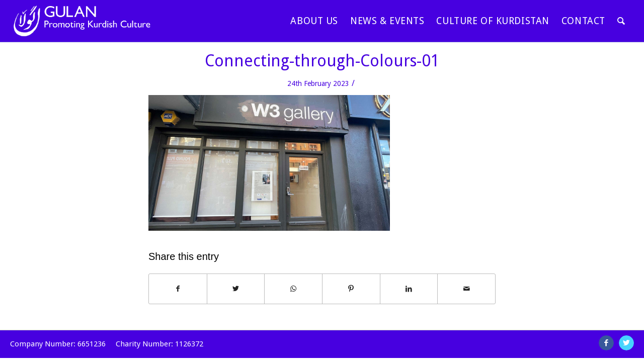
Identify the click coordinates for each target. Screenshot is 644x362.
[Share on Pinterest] (351, 289)
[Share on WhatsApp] (293, 289)
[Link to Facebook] (606, 343)
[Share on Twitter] (236, 289)
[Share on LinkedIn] (409, 289)
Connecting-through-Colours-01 (322, 61)
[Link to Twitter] (626, 343)
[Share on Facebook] (178, 289)
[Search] (621, 21)
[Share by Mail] (466, 289)
